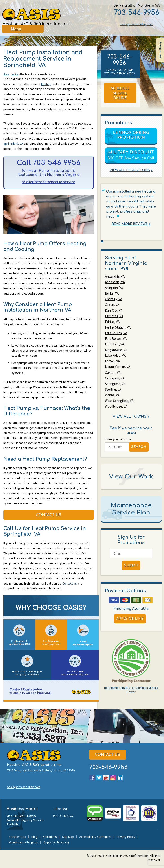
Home (6, 75)
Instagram (113, 779)
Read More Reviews (130, 224)
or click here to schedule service (48, 183)
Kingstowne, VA (116, 347)
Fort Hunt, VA (115, 341)
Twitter (99, 779)
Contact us (70, 585)
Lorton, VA (112, 358)
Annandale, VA (115, 282)
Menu (16, 33)
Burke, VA (112, 293)
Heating (15, 75)
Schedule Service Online (120, 93)
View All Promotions (130, 170)
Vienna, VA (112, 390)
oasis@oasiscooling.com (136, 24)
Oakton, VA (113, 368)
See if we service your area (131, 424)
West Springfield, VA (119, 395)
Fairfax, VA (112, 320)
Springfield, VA (13, 144)
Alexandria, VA (115, 277)
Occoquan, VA (115, 374)
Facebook (92, 779)
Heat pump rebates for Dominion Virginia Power (131, 684)
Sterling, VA (113, 385)
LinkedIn (120, 779)
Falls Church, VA (116, 331)
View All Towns (130, 411)
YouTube (106, 779)
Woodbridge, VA (116, 401)
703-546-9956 (136, 13)
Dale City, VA (114, 309)
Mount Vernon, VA (118, 363)
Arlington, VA (114, 287)
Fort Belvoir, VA (116, 336)
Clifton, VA (112, 304)
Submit (131, 559)
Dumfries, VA (114, 314)
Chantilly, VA (114, 298)
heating (46, 84)
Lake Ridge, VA (115, 352)
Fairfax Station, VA (118, 325)
